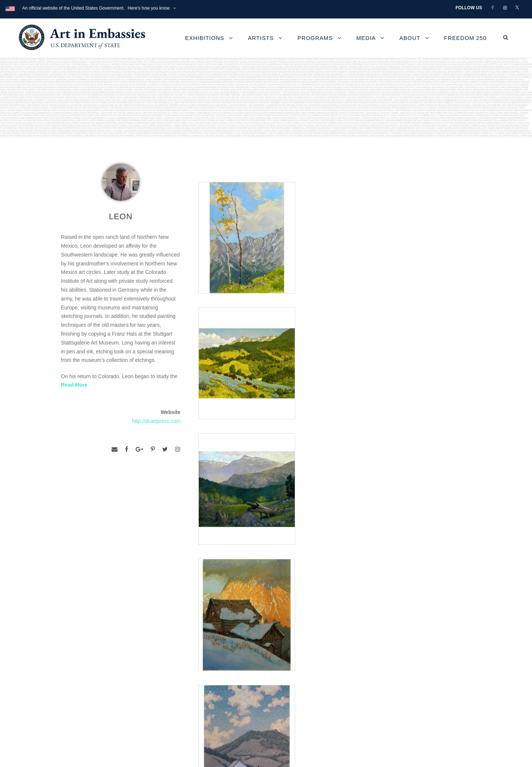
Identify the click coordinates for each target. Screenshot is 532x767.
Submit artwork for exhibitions (387, 699)
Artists (261, 38)
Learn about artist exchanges (386, 666)
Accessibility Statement (94, 674)
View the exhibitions (375, 649)
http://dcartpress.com (156, 421)
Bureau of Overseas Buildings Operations (118, 707)
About (410, 38)
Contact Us (77, 657)
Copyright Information (92, 691)
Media (366, 38)
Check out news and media (384, 682)
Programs (315, 38)
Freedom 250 (465, 38)
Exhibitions (205, 38)
